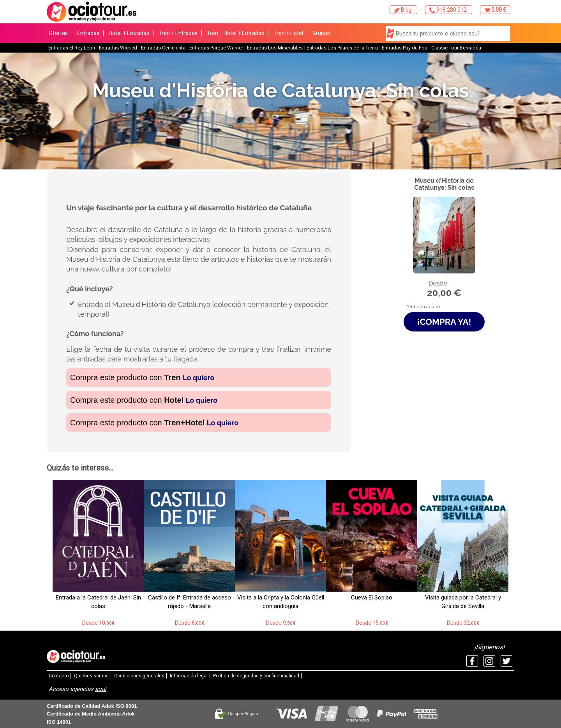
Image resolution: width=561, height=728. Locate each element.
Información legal (189, 676)
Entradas (88, 33)
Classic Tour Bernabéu (456, 48)
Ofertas (58, 33)
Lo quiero (198, 378)
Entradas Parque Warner (216, 48)
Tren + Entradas (178, 33)
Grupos (321, 33)
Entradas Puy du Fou (405, 48)
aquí (101, 689)
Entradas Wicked (118, 48)
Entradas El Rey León (72, 48)
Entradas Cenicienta (163, 48)
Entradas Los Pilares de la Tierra (342, 48)
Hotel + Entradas (129, 33)
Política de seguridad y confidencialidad (256, 676)
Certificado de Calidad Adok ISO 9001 (92, 706)
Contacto (59, 676)
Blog (403, 10)
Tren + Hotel (288, 33)
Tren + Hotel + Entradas (236, 33)
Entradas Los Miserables (275, 48)
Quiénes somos (91, 676)
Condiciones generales (139, 676)
